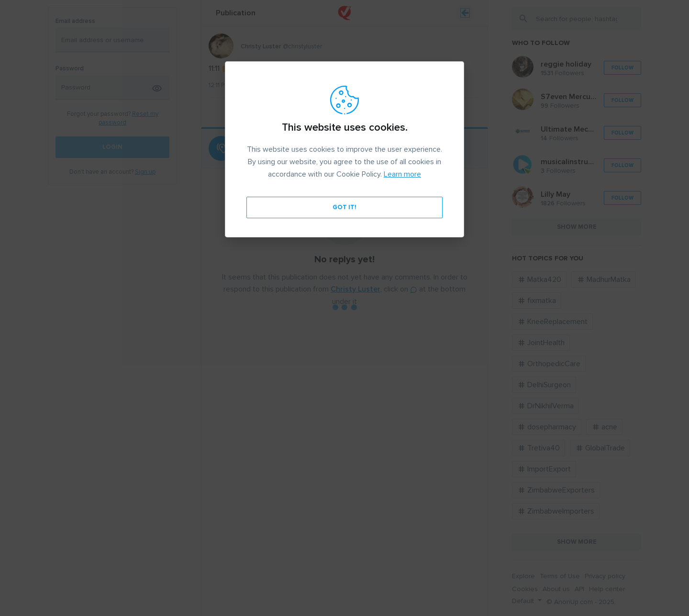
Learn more (402, 174)
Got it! (344, 207)
